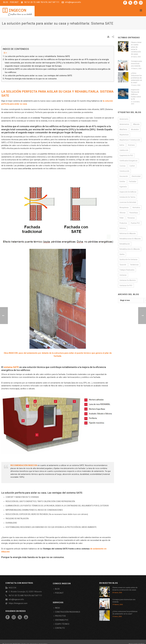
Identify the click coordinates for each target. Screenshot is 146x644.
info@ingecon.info (73, 2)
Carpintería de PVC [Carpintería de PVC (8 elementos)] (126, 156)
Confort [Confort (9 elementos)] (132, 166)
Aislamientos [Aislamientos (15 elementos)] (124, 124)
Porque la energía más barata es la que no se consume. (31, 79)
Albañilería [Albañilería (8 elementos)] (123, 130)
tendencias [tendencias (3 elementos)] (134, 265)
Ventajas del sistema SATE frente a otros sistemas (66, 549)
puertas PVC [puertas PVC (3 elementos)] (135, 223)
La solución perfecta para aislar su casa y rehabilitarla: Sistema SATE (37, 56)
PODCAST (59, 593)
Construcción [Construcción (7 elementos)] (124, 171)
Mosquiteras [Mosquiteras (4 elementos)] (124, 208)
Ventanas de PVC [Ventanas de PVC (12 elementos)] (126, 286)
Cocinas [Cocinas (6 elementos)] (123, 166)
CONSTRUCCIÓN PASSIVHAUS (67, 612)
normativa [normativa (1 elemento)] (136, 208)
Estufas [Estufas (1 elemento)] (122, 182)
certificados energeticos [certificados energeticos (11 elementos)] (128, 161)
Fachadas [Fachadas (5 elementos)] (133, 182)
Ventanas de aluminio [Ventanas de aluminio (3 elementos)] (128, 280)
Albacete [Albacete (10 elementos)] (136, 124)
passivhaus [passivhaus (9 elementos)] (134, 213)
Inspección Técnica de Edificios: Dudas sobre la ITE (136, 94)
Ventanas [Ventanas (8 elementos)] (123, 275)
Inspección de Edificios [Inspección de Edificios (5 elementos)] (128, 192)
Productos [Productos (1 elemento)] (123, 223)
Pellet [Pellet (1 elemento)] (122, 218)
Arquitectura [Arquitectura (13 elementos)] (124, 135)
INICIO (57, 608)
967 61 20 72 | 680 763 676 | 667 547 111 (42, 2)
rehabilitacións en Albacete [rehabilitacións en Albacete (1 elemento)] (130, 249)
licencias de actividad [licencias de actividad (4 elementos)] (128, 202)
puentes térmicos (48, 154)
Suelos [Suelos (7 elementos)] (122, 254)
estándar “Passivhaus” (42, 118)
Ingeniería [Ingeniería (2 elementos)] (123, 187)
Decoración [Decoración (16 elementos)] (124, 176)
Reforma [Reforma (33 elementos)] (123, 228)
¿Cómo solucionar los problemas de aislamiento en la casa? (136, 78)
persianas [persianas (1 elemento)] (131, 218)
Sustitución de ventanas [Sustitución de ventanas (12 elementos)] (129, 260)
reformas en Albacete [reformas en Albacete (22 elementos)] (128, 234)
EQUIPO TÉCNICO (61, 624)
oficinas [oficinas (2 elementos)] (123, 213)
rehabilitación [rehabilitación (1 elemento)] (125, 244)
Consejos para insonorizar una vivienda (136, 64)
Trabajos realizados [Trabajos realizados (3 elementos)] (127, 270)
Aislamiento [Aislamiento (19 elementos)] (124, 119)
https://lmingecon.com (18, 603)
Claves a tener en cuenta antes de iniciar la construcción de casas (136, 48)
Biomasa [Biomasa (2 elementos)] (131, 145)
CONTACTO (59, 628)
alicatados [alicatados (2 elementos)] (135, 130)
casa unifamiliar (24, 169)
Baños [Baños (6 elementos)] (122, 145)
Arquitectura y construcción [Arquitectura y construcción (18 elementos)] (130, 140)
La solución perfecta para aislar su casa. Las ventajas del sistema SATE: (39, 76)
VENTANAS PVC (61, 620)
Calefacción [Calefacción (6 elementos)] (124, 150)
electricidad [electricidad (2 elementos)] (136, 176)
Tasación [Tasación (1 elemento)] (123, 265)
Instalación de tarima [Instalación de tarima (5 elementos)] (127, 197)
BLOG (57, 589)
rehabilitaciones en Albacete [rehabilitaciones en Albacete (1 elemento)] (130, 239)
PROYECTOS (60, 616)
